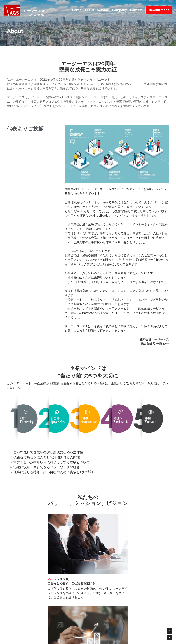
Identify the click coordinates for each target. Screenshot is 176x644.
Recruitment (159, 10)
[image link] (12, 10)
